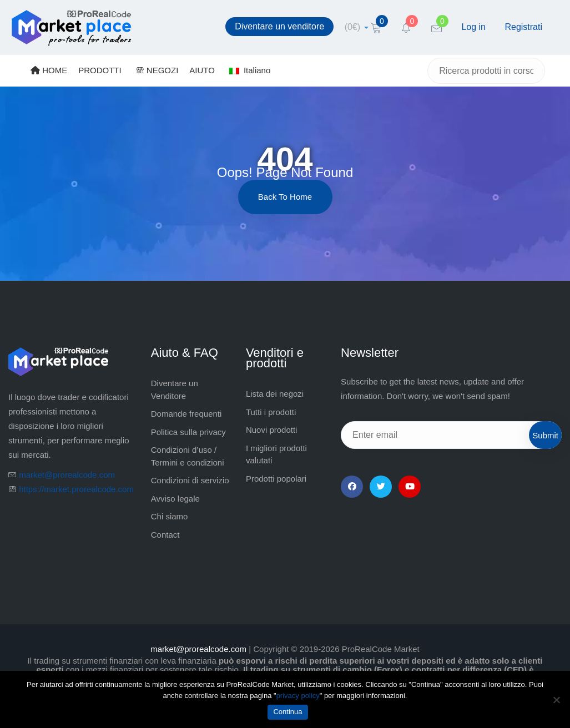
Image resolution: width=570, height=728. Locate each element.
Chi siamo (170, 516)
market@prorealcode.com (67, 475)
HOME (49, 70)
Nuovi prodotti (272, 430)
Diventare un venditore (279, 26)
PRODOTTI (100, 70)
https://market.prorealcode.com (76, 489)
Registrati (523, 27)
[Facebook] (352, 487)
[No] (556, 700)
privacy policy (298, 696)
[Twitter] (381, 487)
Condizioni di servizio (190, 480)
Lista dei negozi (275, 394)
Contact (165, 535)
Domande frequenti (186, 414)
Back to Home (285, 197)
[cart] (357, 27)
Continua (287, 712)
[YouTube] (410, 487)
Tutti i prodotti (271, 412)
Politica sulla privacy (188, 432)
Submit (545, 435)
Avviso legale (175, 499)
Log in (473, 27)
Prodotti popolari (276, 479)
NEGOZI (157, 70)
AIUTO (202, 70)
